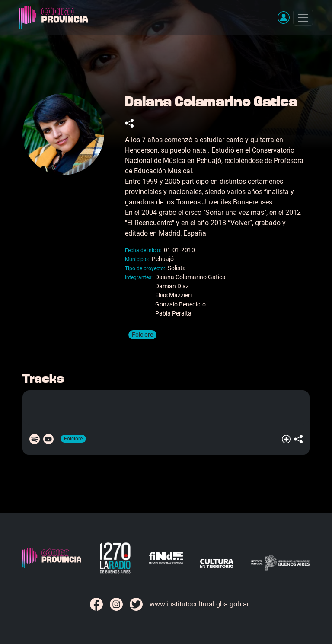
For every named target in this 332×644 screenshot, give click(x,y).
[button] (284, 17)
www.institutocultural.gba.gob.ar (199, 604)
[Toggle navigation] (303, 18)
